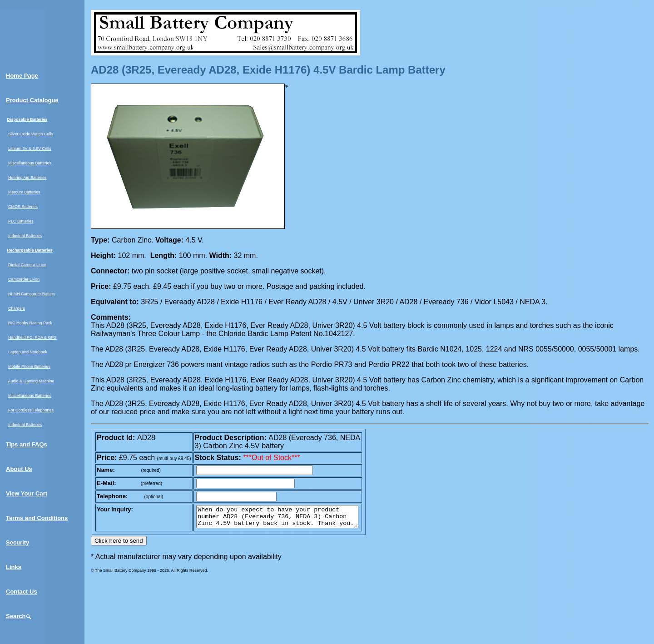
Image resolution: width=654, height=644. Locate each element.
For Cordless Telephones (31, 410)
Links (14, 567)
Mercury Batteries (24, 192)
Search (19, 616)
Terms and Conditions (37, 518)
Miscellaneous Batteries (30, 163)
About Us (19, 469)
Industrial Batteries (25, 236)
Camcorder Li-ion (24, 279)
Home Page (22, 76)
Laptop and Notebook (28, 352)
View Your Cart (27, 493)
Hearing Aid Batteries (27, 178)
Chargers (17, 308)
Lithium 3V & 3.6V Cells (30, 149)
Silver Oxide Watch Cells (31, 134)
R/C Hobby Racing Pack (30, 323)
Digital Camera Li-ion (27, 265)
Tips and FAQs (27, 444)
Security (17, 542)
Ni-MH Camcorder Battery (32, 294)
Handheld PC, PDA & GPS (32, 337)
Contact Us (22, 592)
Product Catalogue (32, 100)
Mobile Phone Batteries (29, 367)
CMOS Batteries (23, 207)
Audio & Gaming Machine (31, 381)
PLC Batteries (21, 221)
